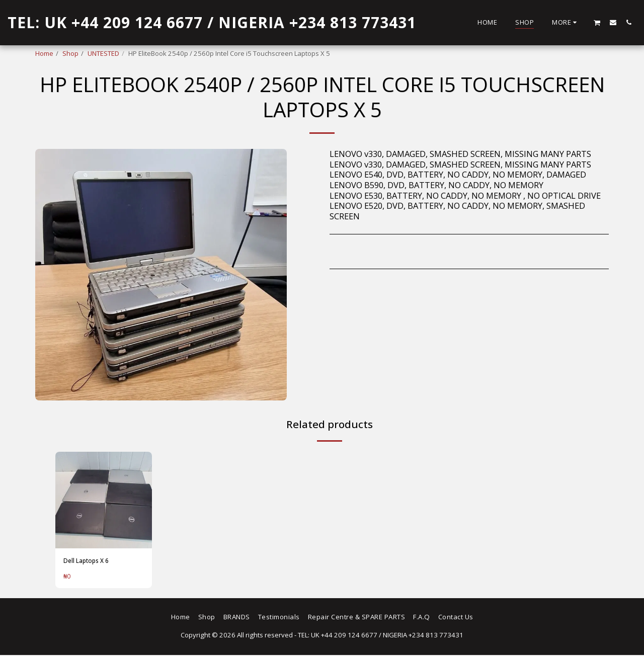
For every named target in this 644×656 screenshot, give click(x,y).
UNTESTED (103, 53)
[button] (597, 22)
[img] (104, 500)
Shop (70, 53)
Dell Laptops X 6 (89, 561)
